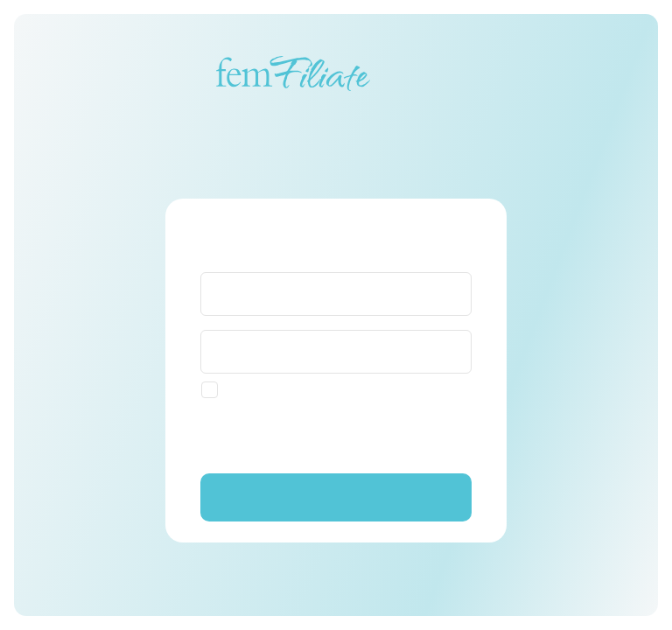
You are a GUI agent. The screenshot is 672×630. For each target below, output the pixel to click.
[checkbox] (265, 390)
